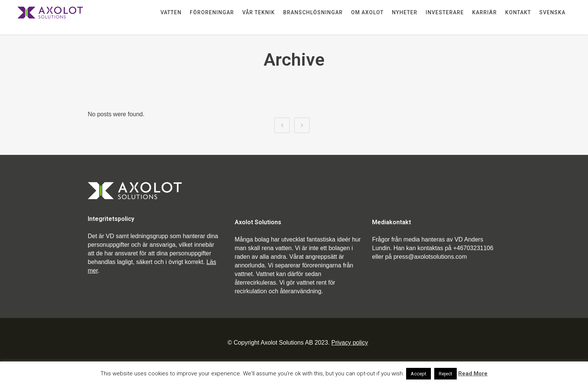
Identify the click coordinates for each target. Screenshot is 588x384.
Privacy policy (350, 343)
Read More (473, 373)
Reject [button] (445, 374)
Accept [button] (418, 374)
